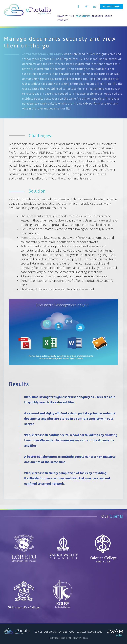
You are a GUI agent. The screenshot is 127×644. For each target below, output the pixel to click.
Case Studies (83, 16)
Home (61, 16)
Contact (63, 20)
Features (97, 16)
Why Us (39, 632)
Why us (70, 16)
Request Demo (112, 6)
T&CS (85, 638)
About (108, 16)
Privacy (77, 638)
